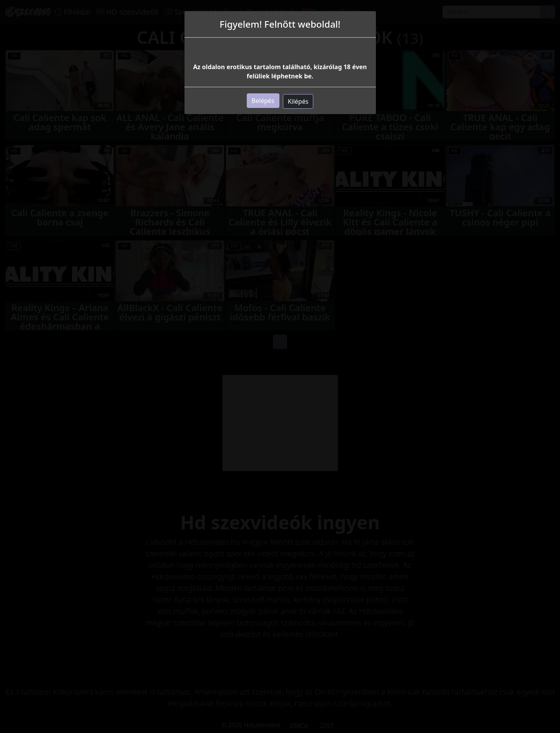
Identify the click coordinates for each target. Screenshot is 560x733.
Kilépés (298, 101)
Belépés (263, 101)
